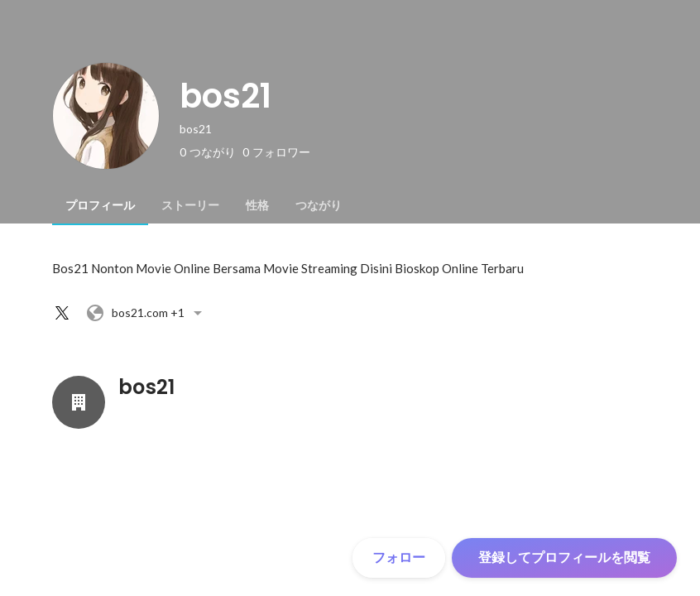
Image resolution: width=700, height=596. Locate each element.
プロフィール (100, 205)
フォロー (399, 558)
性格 (257, 205)
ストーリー (190, 205)
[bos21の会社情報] (79, 402)
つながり (319, 205)
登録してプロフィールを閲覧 (564, 558)
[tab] (100, 205)
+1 (146, 313)
